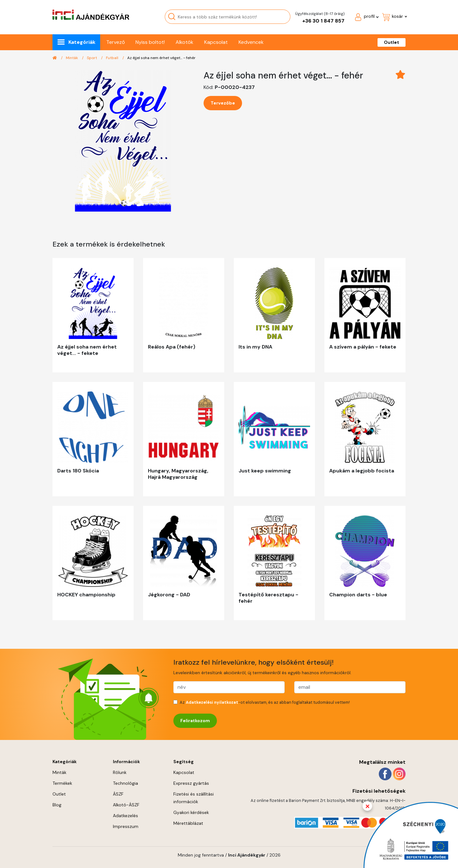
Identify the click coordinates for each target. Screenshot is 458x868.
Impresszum (126, 826)
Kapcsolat (216, 42)
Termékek (62, 783)
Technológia (125, 783)
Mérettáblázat (188, 823)
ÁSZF (118, 794)
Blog (57, 805)
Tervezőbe (223, 103)
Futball (113, 58)
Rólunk (120, 772)
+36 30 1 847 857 (323, 21)
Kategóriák (82, 42)
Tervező (115, 42)
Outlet (392, 42)
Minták (72, 58)
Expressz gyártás (191, 783)
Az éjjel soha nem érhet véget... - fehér (161, 58)
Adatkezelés (125, 816)
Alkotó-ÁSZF (126, 805)
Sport (92, 58)
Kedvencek (251, 42)
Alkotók (184, 42)
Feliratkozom (195, 721)
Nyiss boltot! (150, 42)
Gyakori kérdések (191, 812)
